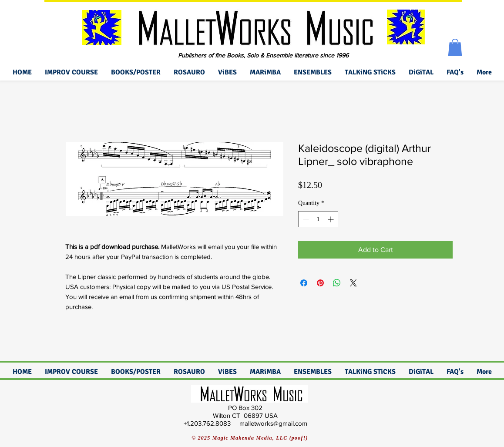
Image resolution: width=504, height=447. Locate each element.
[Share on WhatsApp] (337, 283)
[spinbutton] (318, 219)
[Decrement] (305, 219)
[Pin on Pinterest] (320, 283)
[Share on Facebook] (304, 283)
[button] (455, 47)
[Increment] (331, 219)
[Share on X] (353, 283)
